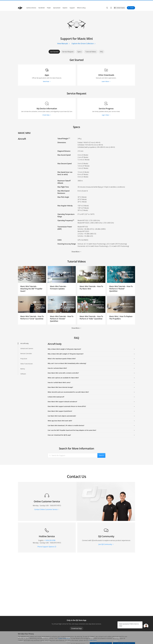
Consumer (21, 636)
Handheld (41, 3)
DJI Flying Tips (69, 640)
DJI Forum (116, 640)
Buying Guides (93, 640)
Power (49, 3)
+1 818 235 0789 (50, 536)
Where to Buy (81, 3)
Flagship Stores (46, 640)
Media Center (93, 636)
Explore (65, 3)
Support (72, 3)
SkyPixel (116, 636)
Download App (76, 624)
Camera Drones (31, 3)
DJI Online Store (46, 636)
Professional (21, 640)
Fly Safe (68, 636)
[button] (146, 626)
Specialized (57, 3)
